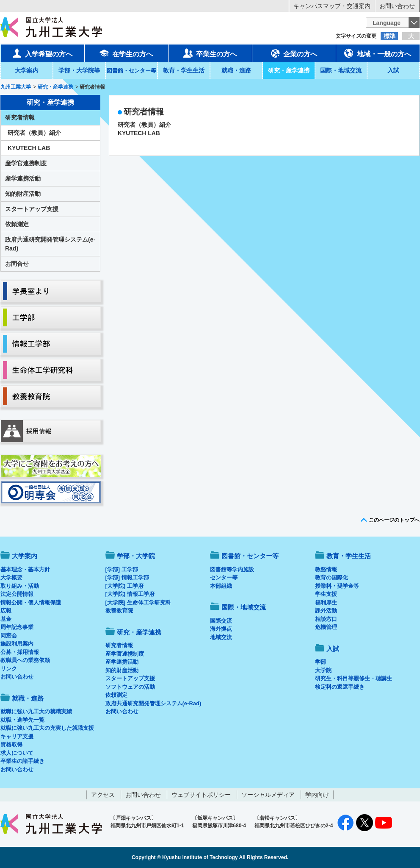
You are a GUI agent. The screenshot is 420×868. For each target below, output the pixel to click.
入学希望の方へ (42, 53)
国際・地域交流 (341, 70)
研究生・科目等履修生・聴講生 (354, 678)
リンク (9, 669)
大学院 (323, 670)
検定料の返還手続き (340, 687)
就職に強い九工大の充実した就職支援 (47, 728)
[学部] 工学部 (122, 569)
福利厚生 (326, 602)
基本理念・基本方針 (25, 569)
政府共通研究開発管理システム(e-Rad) (50, 244)
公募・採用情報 (20, 652)
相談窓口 (326, 619)
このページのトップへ (394, 520)
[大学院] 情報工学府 (130, 594)
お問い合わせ (397, 6)
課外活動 (326, 611)
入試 (393, 70)
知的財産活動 (23, 194)
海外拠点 (221, 629)
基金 (6, 619)
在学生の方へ (126, 53)
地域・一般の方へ (378, 53)
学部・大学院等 (79, 70)
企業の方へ (294, 53)
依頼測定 (17, 224)
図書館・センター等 (250, 556)
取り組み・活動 (20, 586)
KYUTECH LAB (139, 133)
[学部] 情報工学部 (127, 577)
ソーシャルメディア (268, 795)
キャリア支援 (17, 736)
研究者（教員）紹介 (144, 125)
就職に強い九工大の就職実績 (36, 711)
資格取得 (11, 744)
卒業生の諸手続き (22, 761)
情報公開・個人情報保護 (31, 602)
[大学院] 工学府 (124, 586)
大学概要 (11, 577)
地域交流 (221, 637)
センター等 (224, 577)
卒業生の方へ (210, 53)
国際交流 (221, 621)
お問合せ (17, 264)
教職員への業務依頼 (25, 660)
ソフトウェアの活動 (130, 687)
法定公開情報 (17, 594)
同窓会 (9, 636)
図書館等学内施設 (232, 569)
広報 (6, 611)
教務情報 (326, 569)
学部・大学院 (136, 556)
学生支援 (326, 594)
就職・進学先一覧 (22, 720)
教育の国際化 (332, 577)
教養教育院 (119, 611)
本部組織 (221, 586)
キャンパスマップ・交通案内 (332, 6)
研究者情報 (20, 117)
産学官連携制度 (26, 163)
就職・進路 (236, 70)
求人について (17, 753)
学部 (321, 662)
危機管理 (326, 627)
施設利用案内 (17, 644)
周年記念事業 (17, 627)
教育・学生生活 (184, 70)
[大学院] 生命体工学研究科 (138, 602)
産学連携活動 (23, 178)
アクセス (103, 795)
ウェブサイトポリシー (201, 795)
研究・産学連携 (289, 70)
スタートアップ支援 (32, 209)
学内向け (317, 795)
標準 (390, 36)
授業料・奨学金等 (337, 586)
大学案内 (27, 70)
